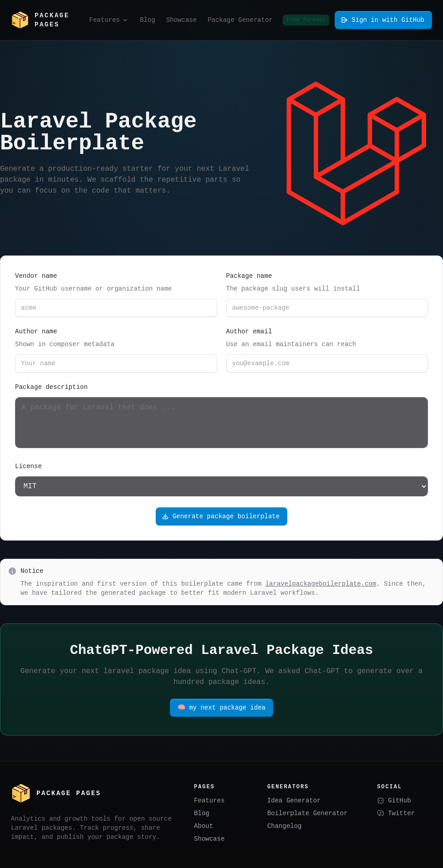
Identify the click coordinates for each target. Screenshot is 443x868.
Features (209, 803)
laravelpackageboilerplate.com (321, 586)
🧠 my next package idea (221, 710)
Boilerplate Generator (307, 816)
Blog (202, 816)
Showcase (209, 841)
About (204, 829)
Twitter (396, 816)
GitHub (394, 803)
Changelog (285, 829)
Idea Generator (294, 803)
